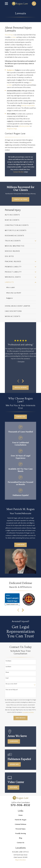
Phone (7, 672)
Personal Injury (20, 829)
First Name (8, 661)
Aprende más (14, 764)
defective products (24, 126)
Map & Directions (21, 860)
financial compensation (28, 106)
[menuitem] (21, 215)
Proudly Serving (21, 833)
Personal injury (9, 35)
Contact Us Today (21, 199)
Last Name (8, 667)
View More (13, 787)
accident (14, 37)
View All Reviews (20, 388)
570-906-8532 (20, 805)
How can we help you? (12, 690)
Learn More (20, 545)
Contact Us (20, 417)
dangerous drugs (12, 129)
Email (7, 678)
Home (20, 815)
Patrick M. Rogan (21, 820)
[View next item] (23, 381)
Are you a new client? (11, 684)
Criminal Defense (20, 824)
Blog (21, 838)
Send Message (21, 718)
